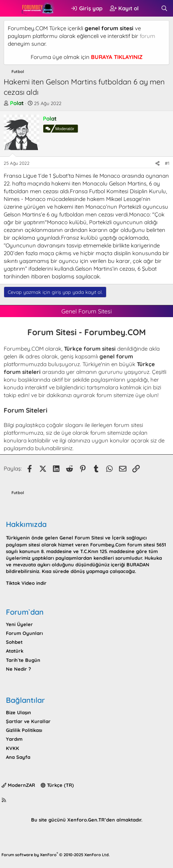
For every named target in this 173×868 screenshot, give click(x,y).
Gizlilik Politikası (24, 730)
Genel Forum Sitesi (82, 538)
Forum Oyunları (24, 633)
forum (147, 36)
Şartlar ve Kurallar (28, 721)
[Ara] (164, 8)
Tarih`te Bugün (23, 660)
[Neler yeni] (150, 8)
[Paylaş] (157, 164)
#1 (167, 163)
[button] (10, 8)
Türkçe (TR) (57, 785)
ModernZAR (18, 785)
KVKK (13, 748)
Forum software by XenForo (56, 855)
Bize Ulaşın (18, 712)
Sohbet (14, 642)
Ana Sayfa (18, 757)
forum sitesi (128, 425)
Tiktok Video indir (26, 583)
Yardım (14, 739)
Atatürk (15, 651)
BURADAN (138, 565)
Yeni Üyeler (19, 624)
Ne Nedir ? (18, 669)
